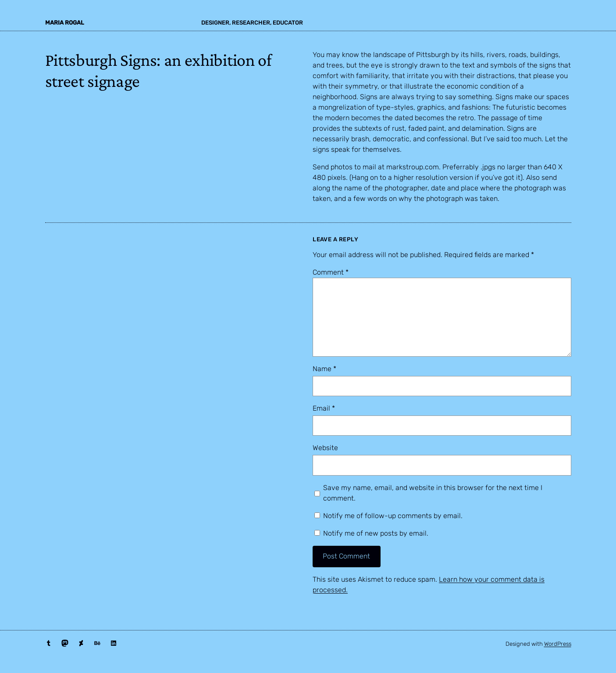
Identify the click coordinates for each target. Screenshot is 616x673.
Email (324, 408)
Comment (331, 272)
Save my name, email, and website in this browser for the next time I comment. (433, 493)
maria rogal (65, 23)
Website (325, 448)
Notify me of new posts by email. (376, 533)
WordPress (558, 644)
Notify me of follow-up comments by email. (393, 516)
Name (324, 369)
